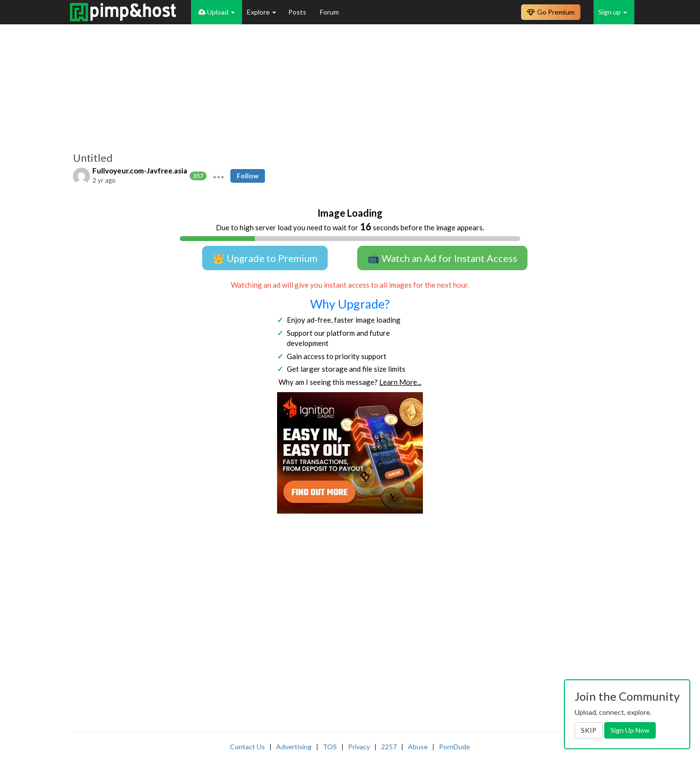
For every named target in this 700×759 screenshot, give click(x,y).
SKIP (589, 730)
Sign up (613, 12)
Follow (248, 176)
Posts (298, 12)
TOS (330, 747)
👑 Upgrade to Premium (265, 258)
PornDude (455, 747)
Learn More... (400, 382)
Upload (217, 12)
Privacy (359, 747)
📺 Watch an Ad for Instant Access (442, 258)
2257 (389, 747)
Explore (262, 12)
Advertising (294, 747)
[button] (219, 176)
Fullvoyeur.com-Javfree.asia (140, 171)
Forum (329, 12)
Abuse (418, 747)
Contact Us (247, 747)
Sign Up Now (630, 730)
